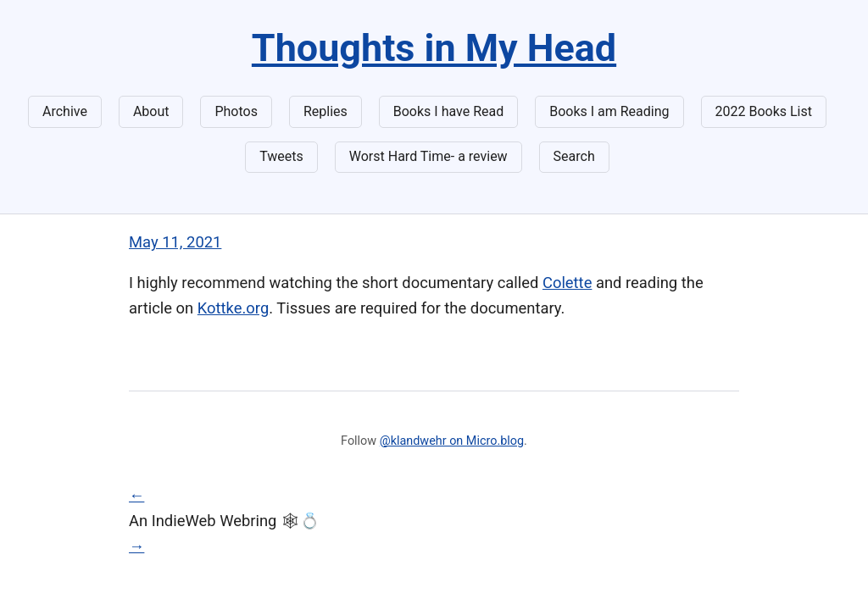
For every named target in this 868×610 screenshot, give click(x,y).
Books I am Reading (609, 111)
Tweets (281, 156)
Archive (65, 111)
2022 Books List (764, 111)
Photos (236, 111)
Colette (567, 283)
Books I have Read (448, 111)
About (151, 111)
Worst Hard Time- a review (428, 156)
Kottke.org (233, 308)
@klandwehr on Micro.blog (452, 441)
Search (574, 156)
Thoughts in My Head (434, 48)
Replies (325, 111)
